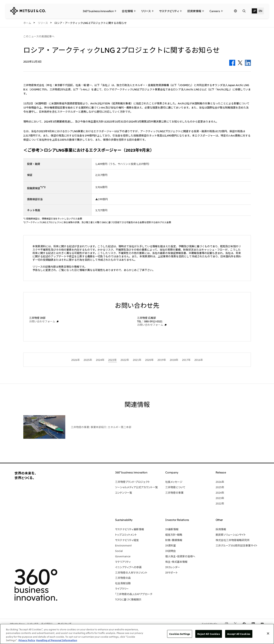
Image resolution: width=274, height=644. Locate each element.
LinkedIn (248, 63)
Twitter (240, 63)
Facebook (232, 63)
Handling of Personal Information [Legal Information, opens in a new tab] (57, 640)
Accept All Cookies (239, 634)
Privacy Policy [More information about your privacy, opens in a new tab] (27, 640)
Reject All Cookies (209, 634)
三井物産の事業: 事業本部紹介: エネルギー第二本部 (101, 427)
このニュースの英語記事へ (39, 36)
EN (260, 11)
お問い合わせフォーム (42, 321)
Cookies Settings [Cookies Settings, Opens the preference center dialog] (180, 634)
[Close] (268, 633)
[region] (137, 634)
